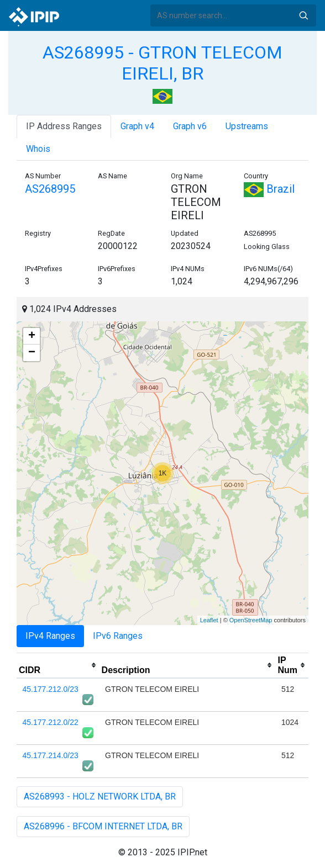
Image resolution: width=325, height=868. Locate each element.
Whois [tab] (38, 149)
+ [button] (32, 336)
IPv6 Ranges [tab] (118, 636)
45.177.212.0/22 (51, 722)
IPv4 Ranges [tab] (50, 636)
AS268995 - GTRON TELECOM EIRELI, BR (162, 63)
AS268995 (50, 189)
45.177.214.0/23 (51, 755)
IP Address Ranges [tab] (64, 126)
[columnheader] (58, 665)
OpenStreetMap (251, 620)
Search (303, 15)
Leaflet (209, 620)
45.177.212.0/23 (51, 689)
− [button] (32, 353)
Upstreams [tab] (247, 126)
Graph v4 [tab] (137, 126)
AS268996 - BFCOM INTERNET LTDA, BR (103, 826)
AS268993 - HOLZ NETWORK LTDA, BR (100, 796)
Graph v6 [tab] (190, 126)
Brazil (269, 189)
